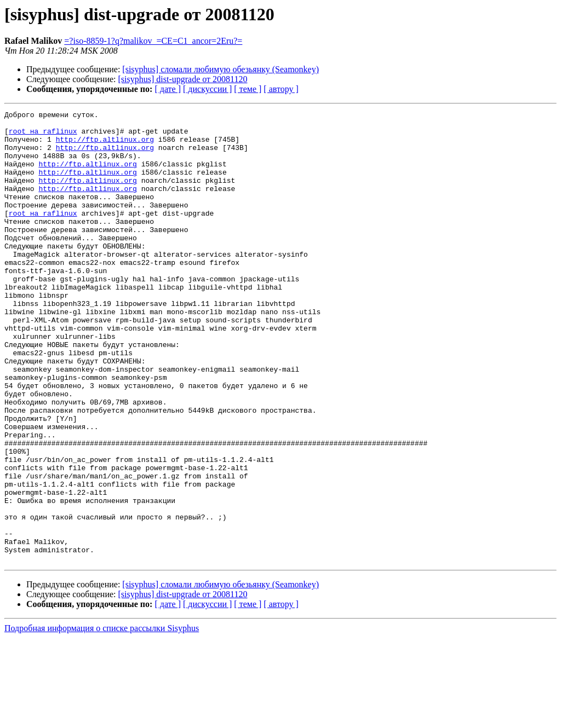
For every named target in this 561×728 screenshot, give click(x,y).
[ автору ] (281, 89)
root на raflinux (43, 136)
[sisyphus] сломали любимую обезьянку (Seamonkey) (221, 69)
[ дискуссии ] (207, 89)
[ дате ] (168, 89)
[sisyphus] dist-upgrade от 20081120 (183, 79)
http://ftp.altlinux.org (105, 146)
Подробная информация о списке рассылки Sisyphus (102, 718)
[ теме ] (248, 89)
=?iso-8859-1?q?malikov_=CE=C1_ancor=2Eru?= (153, 41)
